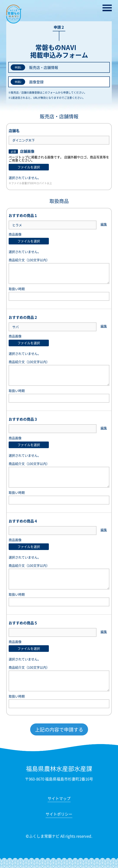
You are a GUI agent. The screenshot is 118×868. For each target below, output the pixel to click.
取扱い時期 (59, 294)
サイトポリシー (59, 814)
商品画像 (15, 234)
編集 (104, 224)
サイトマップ (59, 799)
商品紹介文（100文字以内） (59, 271)
